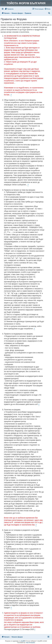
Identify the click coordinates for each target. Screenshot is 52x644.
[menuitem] (9, 9)
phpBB (23, 641)
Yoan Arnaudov (30, 643)
